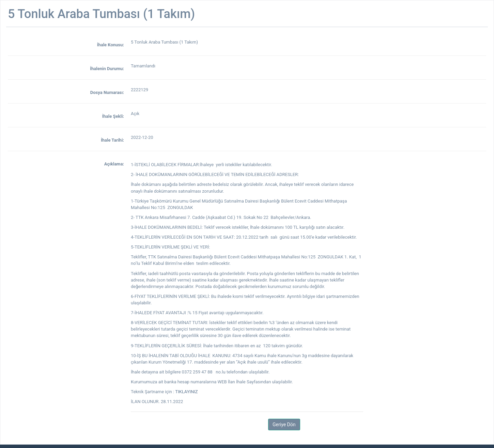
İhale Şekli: (113, 116)
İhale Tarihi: (112, 140)
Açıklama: (114, 164)
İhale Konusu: (111, 45)
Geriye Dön (284, 425)
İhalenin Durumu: (107, 69)
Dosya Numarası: (107, 92)
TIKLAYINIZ (186, 392)
